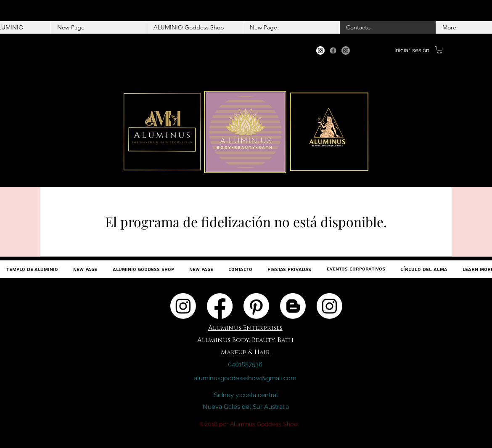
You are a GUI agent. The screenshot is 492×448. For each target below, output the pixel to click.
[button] (439, 50)
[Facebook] (333, 50)
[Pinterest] (256, 306)
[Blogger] (293, 306)
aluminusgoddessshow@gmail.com (245, 378)
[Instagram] (320, 50)
